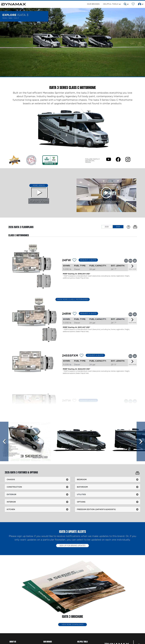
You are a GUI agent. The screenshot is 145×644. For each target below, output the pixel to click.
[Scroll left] (4, 441)
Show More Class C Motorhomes (73, 299)
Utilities (81, 494)
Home (5, 18)
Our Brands (93, 4)
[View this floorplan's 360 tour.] (130, 261)
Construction (14, 487)
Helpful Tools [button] (111, 4)
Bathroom (82, 487)
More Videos (39, 186)
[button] (126, 4)
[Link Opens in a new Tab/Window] (31, 160)
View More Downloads (72, 625)
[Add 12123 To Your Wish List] (82, 356)
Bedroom (82, 479)
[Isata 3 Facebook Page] (118, 159)
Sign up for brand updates (72, 546)
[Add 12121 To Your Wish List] (74, 260)
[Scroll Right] (141, 441)
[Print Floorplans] (135, 227)
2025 (107, 227)
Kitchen (11, 509)
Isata (11, 18)
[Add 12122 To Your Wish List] (75, 314)
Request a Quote (88, 260)
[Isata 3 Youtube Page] (109, 159)
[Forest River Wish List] (133, 4)
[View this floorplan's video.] (126, 261)
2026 (118, 227)
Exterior (11, 494)
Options (81, 502)
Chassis (11, 479)
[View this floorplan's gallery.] (135, 261)
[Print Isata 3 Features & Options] (137, 473)
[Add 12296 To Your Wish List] (74, 401)
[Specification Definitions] (128, 227)
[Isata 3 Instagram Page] (128, 159)
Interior (11, 502)
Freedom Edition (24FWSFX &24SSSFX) (96, 509)
